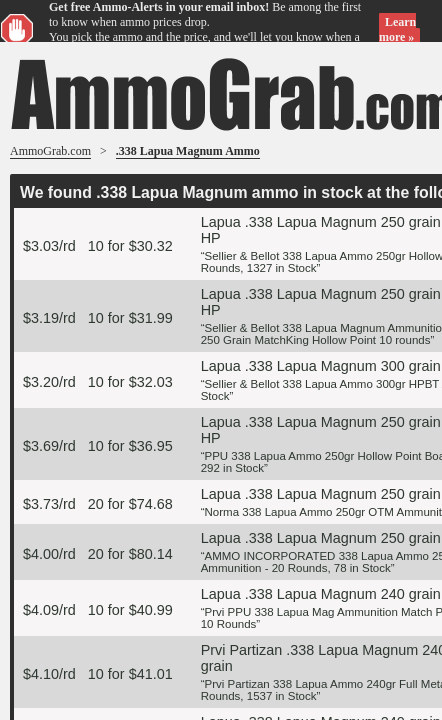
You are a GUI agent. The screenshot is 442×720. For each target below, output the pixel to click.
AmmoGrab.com (50, 151)
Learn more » (397, 29)
